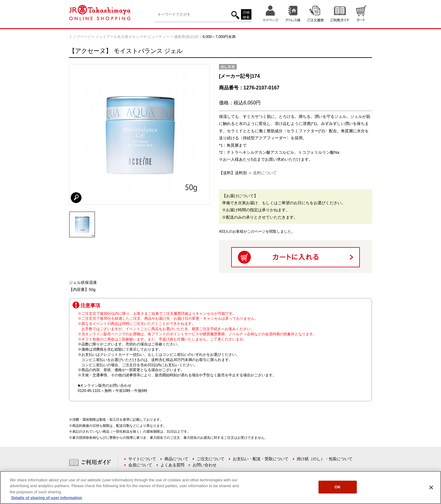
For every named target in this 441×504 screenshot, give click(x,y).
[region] (221, 487)
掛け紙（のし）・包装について (325, 459)
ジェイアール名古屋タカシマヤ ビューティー (132, 37)
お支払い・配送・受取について (261, 459)
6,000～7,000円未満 (219, 37)
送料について (265, 173)
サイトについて (142, 459)
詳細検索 (246, 15)
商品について (176, 459)
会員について (140, 465)
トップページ (80, 37)
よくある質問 (172, 465)
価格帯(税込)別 (186, 37)
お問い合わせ (205, 465)
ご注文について (211, 459)
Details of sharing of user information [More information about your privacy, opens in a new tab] (47, 498)
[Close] (431, 487)
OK (337, 487)
